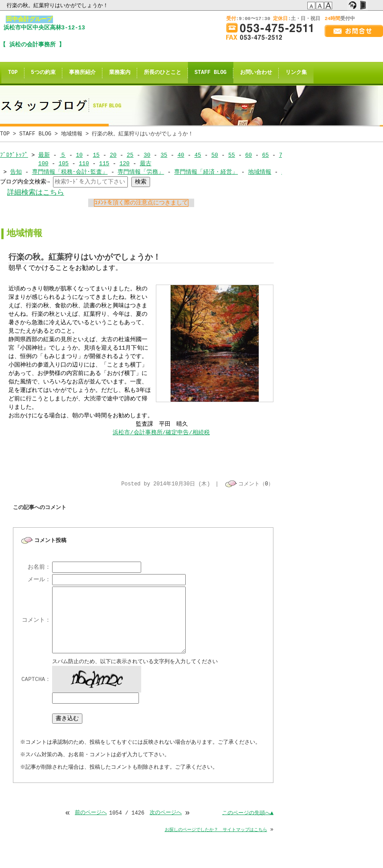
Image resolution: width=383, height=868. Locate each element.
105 (63, 163)
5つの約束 (43, 73)
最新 (44, 155)
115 (104, 163)
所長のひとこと (163, 73)
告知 (16, 172)
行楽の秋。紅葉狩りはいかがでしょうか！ (58, 5)
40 (181, 155)
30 (147, 155)
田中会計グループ (29, 19)
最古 (146, 163)
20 (113, 155)
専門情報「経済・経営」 (206, 172)
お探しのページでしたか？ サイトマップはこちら (216, 831)
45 (198, 155)
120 (124, 163)
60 (248, 155)
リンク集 (296, 73)
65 (265, 155)
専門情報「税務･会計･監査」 (70, 172)
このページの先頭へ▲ (248, 814)
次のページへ (166, 814)
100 (43, 163)
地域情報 (72, 134)
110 (84, 163)
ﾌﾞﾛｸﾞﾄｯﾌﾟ (14, 155)
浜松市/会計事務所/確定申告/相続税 (161, 432)
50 (214, 155)
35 (164, 155)
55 (231, 155)
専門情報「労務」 (141, 172)
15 (96, 155)
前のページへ (91, 814)
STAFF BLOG (211, 73)
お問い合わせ (256, 73)
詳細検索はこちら (36, 193)
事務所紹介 (82, 73)
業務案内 (120, 73)
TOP (13, 73)
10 (79, 155)
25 (130, 155)
